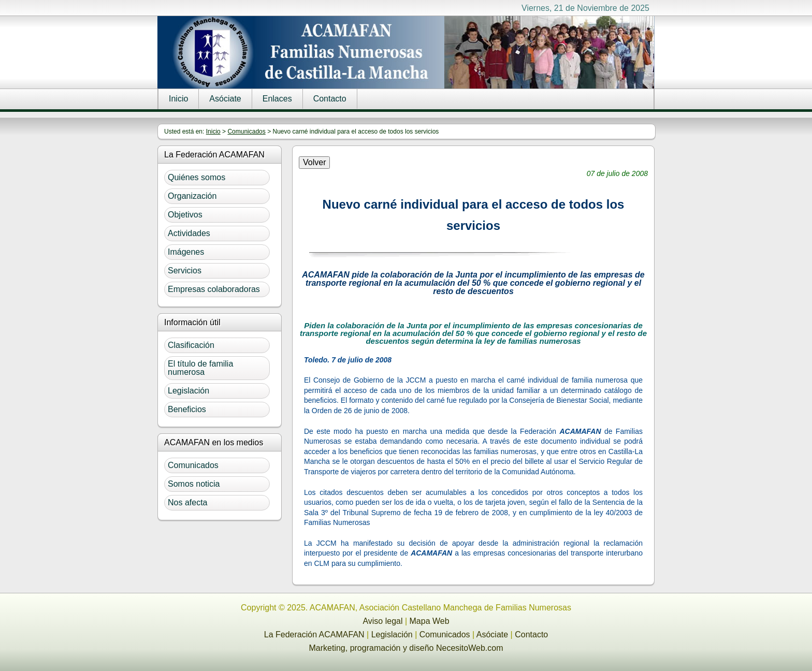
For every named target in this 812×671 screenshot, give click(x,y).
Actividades (189, 233)
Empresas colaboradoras (214, 289)
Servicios (185, 271)
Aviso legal (382, 621)
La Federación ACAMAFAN (314, 634)
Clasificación (191, 345)
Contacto (330, 99)
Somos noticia (194, 484)
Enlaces (277, 99)
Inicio (178, 99)
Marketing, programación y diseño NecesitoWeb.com (406, 648)
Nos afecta (187, 502)
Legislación (189, 391)
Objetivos (185, 215)
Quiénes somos (197, 177)
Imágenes (186, 252)
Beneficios (187, 409)
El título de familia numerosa (200, 368)
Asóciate (225, 99)
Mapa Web (430, 621)
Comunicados (246, 132)
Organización (192, 196)
